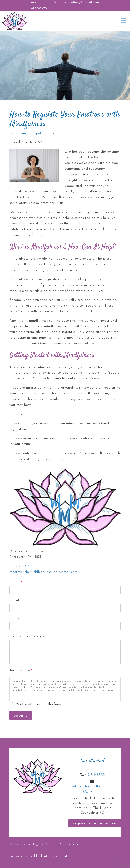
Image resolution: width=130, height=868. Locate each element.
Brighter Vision (44, 844)
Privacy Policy (70, 844)
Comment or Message (28, 636)
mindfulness (57, 134)
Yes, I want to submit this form (38, 704)
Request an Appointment (95, 823)
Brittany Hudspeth (29, 134)
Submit (21, 715)
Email (15, 600)
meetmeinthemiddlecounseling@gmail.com (65, 2)
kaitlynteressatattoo (57, 856)
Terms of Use (21, 671)
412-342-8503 (41, 8)
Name (16, 583)
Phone (14, 618)
